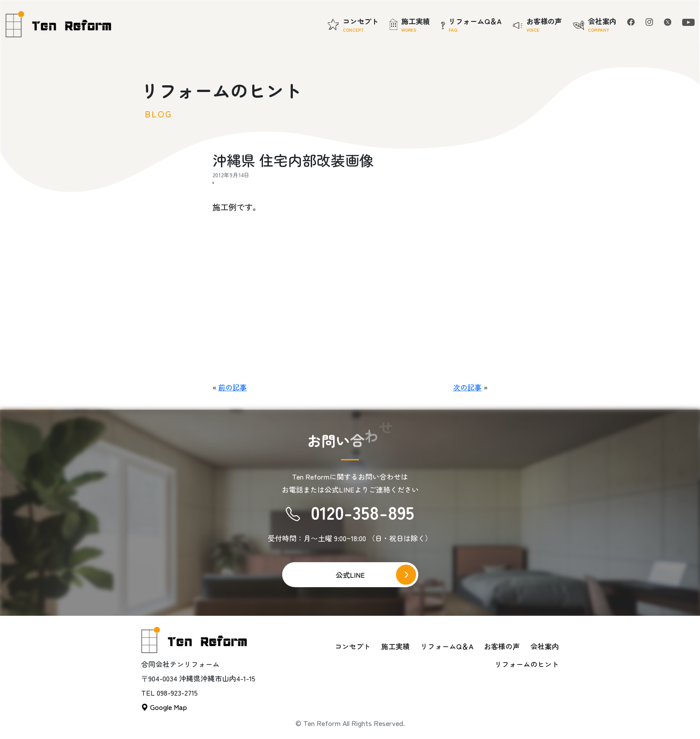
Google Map (164, 707)
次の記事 (467, 387)
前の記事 (233, 387)
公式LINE (350, 575)
